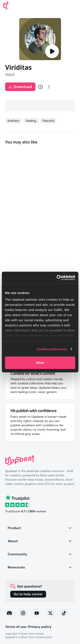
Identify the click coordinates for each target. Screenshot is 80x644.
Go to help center (28, 594)
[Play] (52, 51)
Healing (31, 121)
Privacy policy (40, 627)
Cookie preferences (52, 349)
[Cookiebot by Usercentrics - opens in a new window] (57, 278)
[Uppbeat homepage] (6, 5)
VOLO (10, 75)
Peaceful (49, 121)
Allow (40, 363)
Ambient (13, 121)
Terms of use (16, 627)
